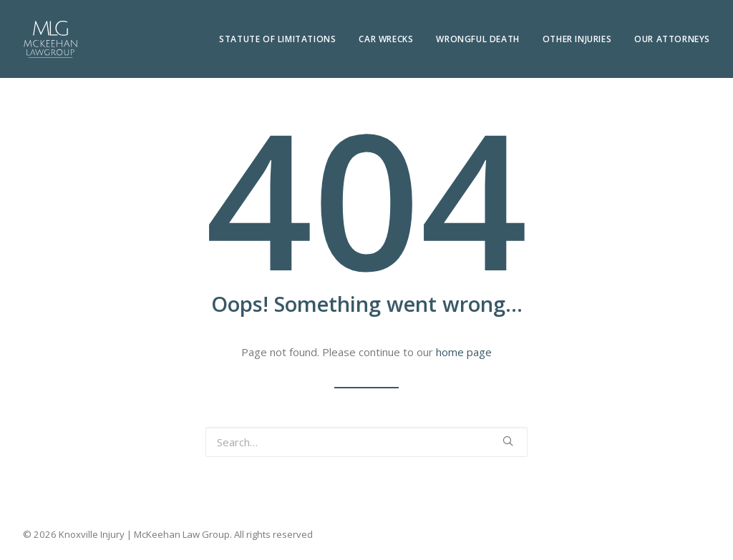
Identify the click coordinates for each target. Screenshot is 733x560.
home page (464, 352)
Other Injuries (577, 39)
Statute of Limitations (277, 39)
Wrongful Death (477, 39)
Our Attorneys (672, 39)
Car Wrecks (386, 39)
